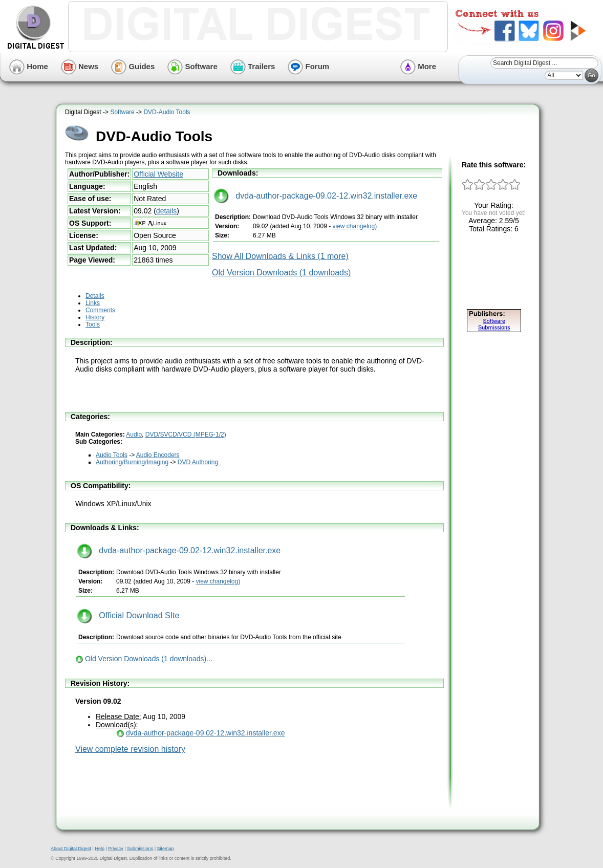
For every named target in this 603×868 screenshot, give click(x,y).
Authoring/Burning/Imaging (132, 462)
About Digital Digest (71, 849)
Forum (308, 66)
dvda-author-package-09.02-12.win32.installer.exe (315, 196)
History (95, 317)
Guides (133, 66)
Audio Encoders (158, 455)
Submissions (140, 849)
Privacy (116, 849)
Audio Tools (112, 455)
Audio (134, 435)
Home (29, 66)
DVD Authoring (198, 462)
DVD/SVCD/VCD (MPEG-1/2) (186, 435)
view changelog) (354, 226)
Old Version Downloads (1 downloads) (281, 273)
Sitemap (165, 849)
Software (192, 66)
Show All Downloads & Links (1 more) (280, 256)
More (418, 66)
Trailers (253, 66)
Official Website (158, 174)
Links (93, 303)
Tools (93, 324)
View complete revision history (130, 749)
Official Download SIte (128, 615)
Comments (100, 310)
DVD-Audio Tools (167, 112)
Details (95, 296)
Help (100, 849)
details (166, 211)
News (80, 66)
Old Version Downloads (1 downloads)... (149, 659)
